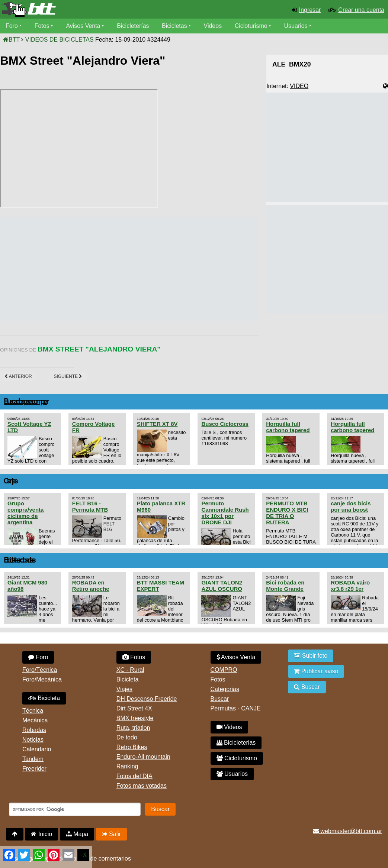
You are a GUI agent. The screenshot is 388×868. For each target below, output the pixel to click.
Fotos (42, 26)
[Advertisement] (135, 269)
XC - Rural (130, 670)
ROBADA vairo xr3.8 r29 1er (350, 586)
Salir (111, 834)
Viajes (124, 689)
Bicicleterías (133, 26)
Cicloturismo (251, 26)
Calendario (37, 749)
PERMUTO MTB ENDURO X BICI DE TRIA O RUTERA (287, 513)
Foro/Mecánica (42, 679)
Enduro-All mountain (143, 757)
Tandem (33, 759)
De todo (127, 737)
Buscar (220, 699)
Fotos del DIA (134, 776)
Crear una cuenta (361, 10)
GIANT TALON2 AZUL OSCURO (222, 586)
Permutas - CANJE (236, 708)
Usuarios (296, 26)
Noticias (33, 740)
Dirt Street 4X (134, 708)
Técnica (33, 711)
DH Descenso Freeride (147, 699)
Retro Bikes (132, 747)
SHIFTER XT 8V (157, 424)
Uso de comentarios (105, 859)
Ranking (127, 766)
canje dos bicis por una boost (351, 506)
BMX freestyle (135, 718)
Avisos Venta (83, 26)
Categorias (225, 689)
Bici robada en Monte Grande (285, 586)
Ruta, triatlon (133, 728)
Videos (213, 26)
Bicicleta (44, 698)
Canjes (10, 481)
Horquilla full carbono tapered (288, 427)
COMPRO (224, 670)
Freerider (34, 769)
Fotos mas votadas (142, 786)
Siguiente (68, 376)
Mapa (77, 834)
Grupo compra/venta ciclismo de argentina (25, 513)
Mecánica (35, 720)
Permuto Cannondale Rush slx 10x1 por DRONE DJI (225, 513)
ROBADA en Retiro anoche (91, 586)
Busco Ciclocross (225, 424)
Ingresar (310, 10)
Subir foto (311, 656)
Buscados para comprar (25, 402)
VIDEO (299, 86)
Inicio (41, 834)
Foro (12, 26)
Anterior (18, 376)
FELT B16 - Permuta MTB (90, 506)
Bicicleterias (236, 743)
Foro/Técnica (40, 670)
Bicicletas (176, 26)
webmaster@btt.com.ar (347, 831)
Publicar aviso (316, 671)
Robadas (34, 730)
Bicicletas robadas (19, 561)
